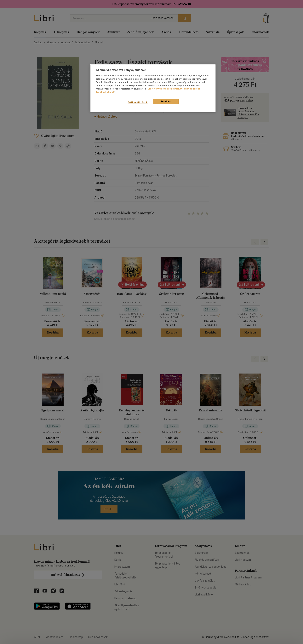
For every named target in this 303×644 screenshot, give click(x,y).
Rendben (166, 101)
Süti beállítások (138, 102)
